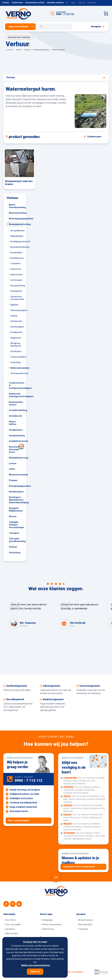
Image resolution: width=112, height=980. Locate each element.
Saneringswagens (17, 310)
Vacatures (92, 3)
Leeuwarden (70, 778)
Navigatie (98, 27)
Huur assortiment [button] (18, 27)
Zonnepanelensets (17, 373)
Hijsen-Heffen (13, 423)
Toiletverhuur (17, 3)
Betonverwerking (16, 213)
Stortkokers (16, 351)
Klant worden (12, 934)
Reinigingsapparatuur (16, 486)
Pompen (13, 480)
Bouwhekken (16, 253)
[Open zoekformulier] (55, 27)
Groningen (69, 833)
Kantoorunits (17, 275)
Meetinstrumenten (16, 475)
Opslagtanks (16, 291)
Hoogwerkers (16, 430)
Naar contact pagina (18, 820)
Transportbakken (17, 357)
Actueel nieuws (86, 920)
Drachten (69, 787)
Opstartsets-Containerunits (17, 298)
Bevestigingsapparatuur (16, 219)
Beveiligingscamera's (17, 241)
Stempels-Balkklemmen (16, 509)
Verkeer (13, 547)
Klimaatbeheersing (16, 458)
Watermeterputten (17, 368)
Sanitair (14, 316)
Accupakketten (17, 231)
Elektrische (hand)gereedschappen (16, 395)
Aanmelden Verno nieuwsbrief (79, 867)
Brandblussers (17, 258)
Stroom (13, 516)
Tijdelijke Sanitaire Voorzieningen (16, 525)
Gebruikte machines (55, 3)
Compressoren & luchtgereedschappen (16, 385)
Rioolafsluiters (16, 492)
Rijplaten (14, 305)
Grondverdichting (16, 410)
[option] (31, 615)
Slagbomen (16, 338)
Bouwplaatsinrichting (16, 224)
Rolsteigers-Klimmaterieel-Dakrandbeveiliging (16, 500)
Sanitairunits (16, 321)
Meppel (68, 824)
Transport (14, 533)
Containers (16, 263)
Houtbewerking (16, 436)
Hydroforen (16, 269)
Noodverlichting (17, 286)
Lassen (13, 463)
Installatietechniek (16, 441)
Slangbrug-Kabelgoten (16, 344)
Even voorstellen (13, 924)
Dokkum (68, 805)
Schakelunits (16, 332)
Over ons (81, 3)
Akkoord (35, 971)
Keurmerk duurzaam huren (16, 449)
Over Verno (10, 920)
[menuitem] (22, 27)
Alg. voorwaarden (76, 972)
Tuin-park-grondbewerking (16, 540)
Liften (12, 469)
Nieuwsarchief (85, 924)
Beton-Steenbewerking (16, 206)
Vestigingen (47, 920)
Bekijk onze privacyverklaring (36, 965)
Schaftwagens (17, 327)
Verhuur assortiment (52, 924)
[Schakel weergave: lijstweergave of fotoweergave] (93, 137)
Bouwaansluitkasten (17, 247)
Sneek (67, 796)
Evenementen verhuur (35, 3)
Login (73, 3)
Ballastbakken (17, 236)
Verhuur (6, 3)
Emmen (68, 814)
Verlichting (15, 362)
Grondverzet (15, 416)
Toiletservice (48, 929)
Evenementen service (16, 403)
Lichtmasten (16, 280)
